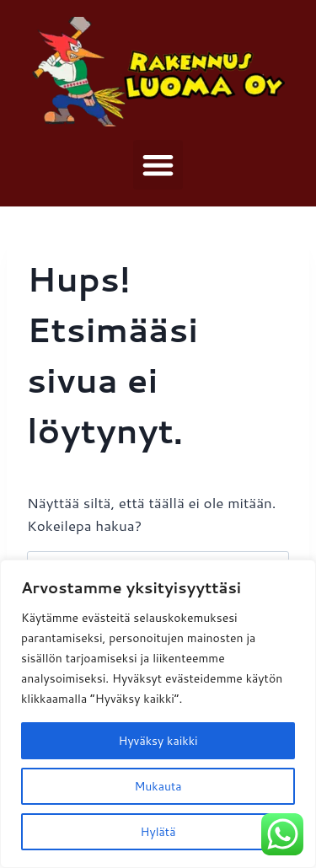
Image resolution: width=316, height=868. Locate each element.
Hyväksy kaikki (158, 741)
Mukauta (158, 786)
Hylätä (158, 832)
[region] (158, 714)
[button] (158, 165)
